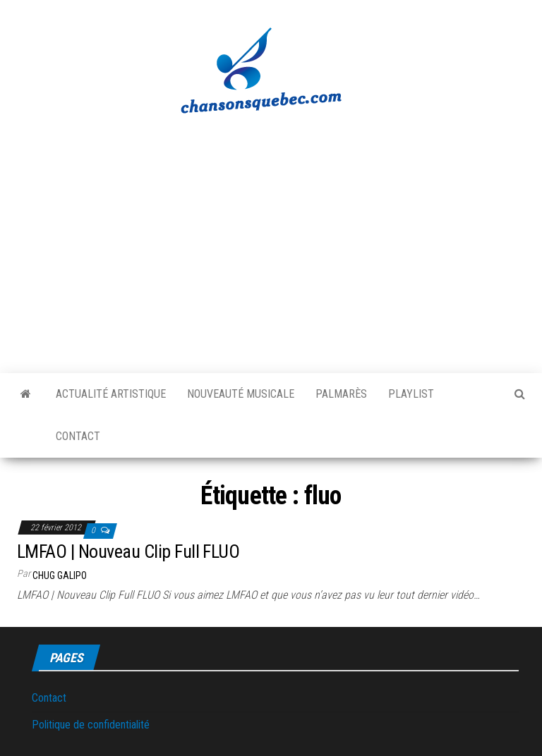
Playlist (411, 394)
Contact (78, 436)
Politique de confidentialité (91, 725)
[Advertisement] (271, 236)
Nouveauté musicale (241, 394)
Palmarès (341, 394)
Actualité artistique (111, 394)
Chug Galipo (60, 575)
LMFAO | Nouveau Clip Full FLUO (128, 551)
